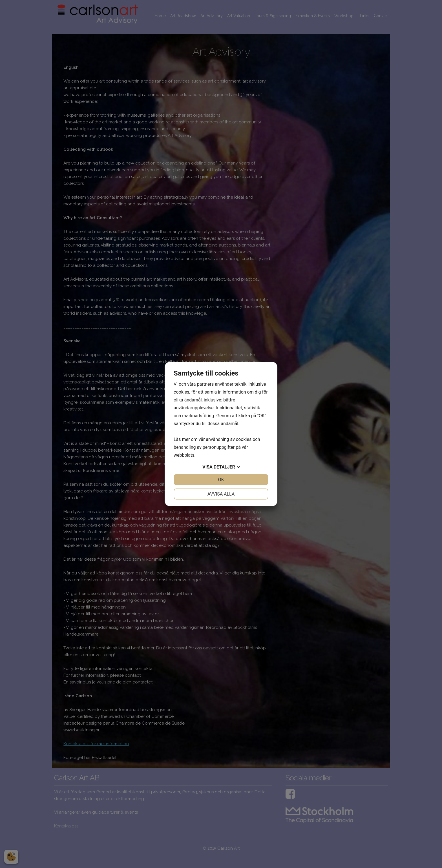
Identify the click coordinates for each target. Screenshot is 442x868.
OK (221, 480)
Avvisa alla (221, 494)
